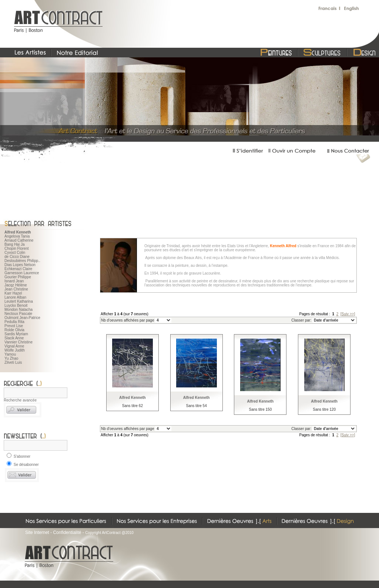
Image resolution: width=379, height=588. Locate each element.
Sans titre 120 (324, 409)
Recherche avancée (20, 400)
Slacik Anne (14, 338)
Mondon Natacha (19, 310)
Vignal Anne (14, 346)
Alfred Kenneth (133, 398)
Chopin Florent (17, 248)
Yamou (10, 354)
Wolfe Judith (15, 350)
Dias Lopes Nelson (20, 265)
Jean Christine (16, 289)
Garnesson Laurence (22, 273)
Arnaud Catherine (19, 240)
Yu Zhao (11, 358)
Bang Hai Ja (14, 244)
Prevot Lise (14, 326)
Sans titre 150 (261, 409)
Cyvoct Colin (15, 253)
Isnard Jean (14, 281)
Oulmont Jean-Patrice (22, 318)
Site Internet (37, 532)
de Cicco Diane (17, 257)
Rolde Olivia (14, 330)
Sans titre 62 (133, 406)
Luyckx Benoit (16, 305)
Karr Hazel (13, 293)
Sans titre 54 (197, 406)
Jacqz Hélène (16, 285)
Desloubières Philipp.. (22, 261)
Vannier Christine (19, 342)
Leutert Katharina (19, 301)
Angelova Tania (17, 236)
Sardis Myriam (16, 334)
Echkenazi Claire (18, 269)
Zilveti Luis (13, 362)
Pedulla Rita (14, 322)
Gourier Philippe (18, 277)
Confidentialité (67, 532)
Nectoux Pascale (18, 314)
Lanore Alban (15, 297)
